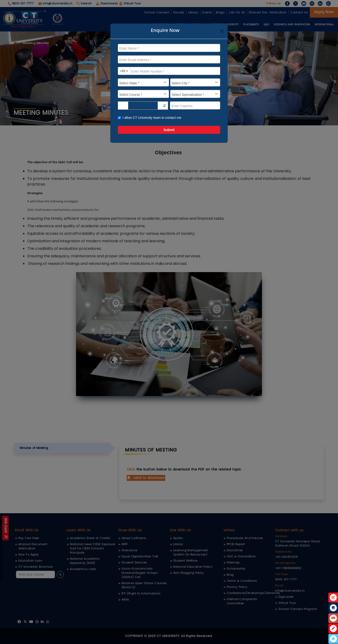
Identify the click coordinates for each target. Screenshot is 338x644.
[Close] (222, 31)
